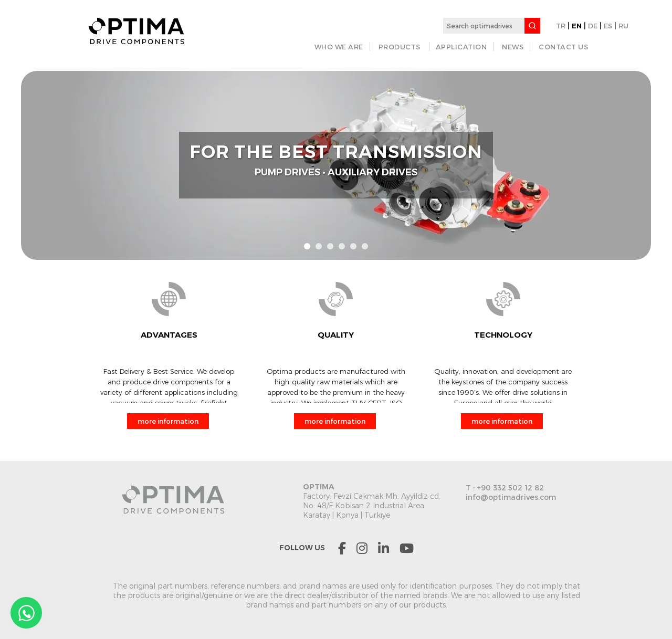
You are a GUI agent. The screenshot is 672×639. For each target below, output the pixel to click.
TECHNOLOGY (503, 335)
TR (561, 26)
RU (623, 26)
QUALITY (336, 335)
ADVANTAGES (169, 335)
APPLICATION (461, 47)
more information (168, 421)
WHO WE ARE (339, 47)
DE (593, 26)
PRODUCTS (400, 47)
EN (577, 26)
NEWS (513, 47)
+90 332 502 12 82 (510, 488)
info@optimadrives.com (511, 497)
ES (608, 26)
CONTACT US (563, 47)
